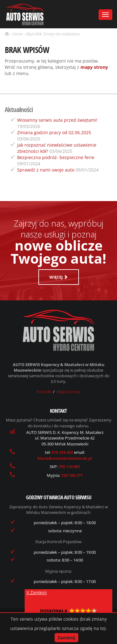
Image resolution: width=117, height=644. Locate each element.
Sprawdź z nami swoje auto (46, 170)
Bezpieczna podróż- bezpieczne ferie (56, 157)
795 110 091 (69, 467)
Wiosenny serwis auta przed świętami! (57, 120)
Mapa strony (69, 392)
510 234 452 (63, 452)
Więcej (58, 277)
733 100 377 (72, 475)
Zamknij (66, 638)
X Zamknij (37, 592)
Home (17, 34)
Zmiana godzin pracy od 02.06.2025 (54, 132)
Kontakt (44, 392)
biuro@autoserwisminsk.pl (65, 458)
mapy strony (94, 67)
